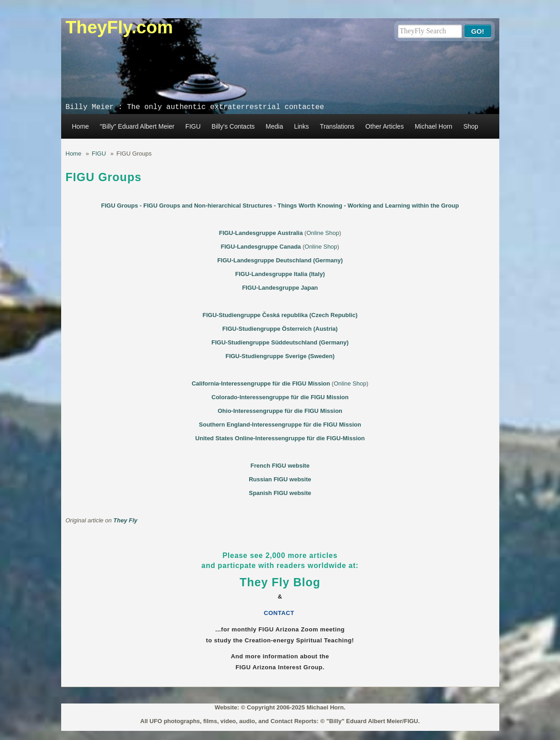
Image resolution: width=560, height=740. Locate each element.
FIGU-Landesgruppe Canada (261, 247)
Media (274, 126)
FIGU (193, 126)
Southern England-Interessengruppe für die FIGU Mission (280, 425)
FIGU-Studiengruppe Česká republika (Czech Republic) (280, 315)
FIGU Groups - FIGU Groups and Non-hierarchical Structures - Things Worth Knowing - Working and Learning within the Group (280, 206)
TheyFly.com (120, 27)
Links (301, 126)
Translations (337, 126)
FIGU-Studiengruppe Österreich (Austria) (280, 329)
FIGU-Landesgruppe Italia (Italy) (280, 274)
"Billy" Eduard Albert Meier (137, 126)
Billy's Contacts (233, 126)
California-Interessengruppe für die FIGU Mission (261, 383)
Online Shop (323, 233)
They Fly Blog (280, 582)
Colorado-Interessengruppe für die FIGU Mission (280, 397)
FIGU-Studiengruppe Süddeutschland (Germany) (280, 342)
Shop (471, 126)
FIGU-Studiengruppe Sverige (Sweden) (280, 356)
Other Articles (385, 126)
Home (81, 126)
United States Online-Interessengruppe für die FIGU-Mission (280, 438)
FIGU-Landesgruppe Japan (280, 288)
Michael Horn (434, 126)
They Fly (125, 520)
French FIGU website (280, 466)
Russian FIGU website (280, 479)
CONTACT (280, 613)
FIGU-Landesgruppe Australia (261, 233)
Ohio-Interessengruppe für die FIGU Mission (280, 411)
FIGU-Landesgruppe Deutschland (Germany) (280, 260)
